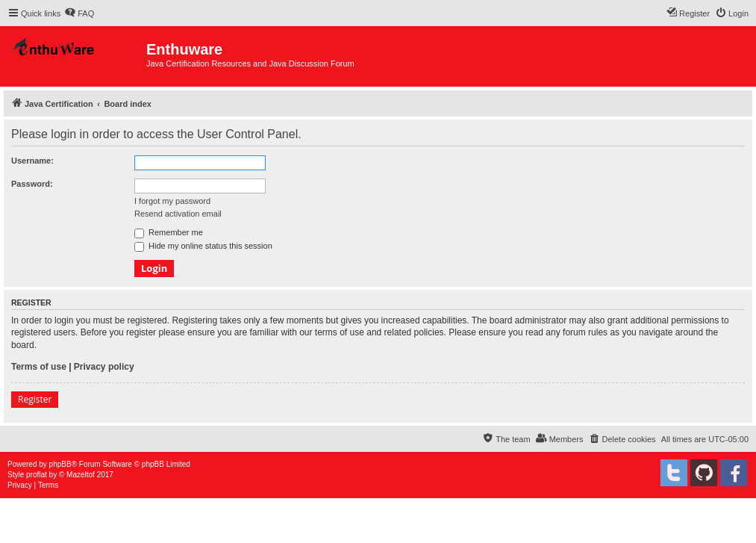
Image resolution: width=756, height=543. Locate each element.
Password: (32, 184)
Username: (32, 161)
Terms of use (39, 367)
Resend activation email (178, 214)
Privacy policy (104, 367)
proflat (37, 475)
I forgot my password (172, 201)
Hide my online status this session (203, 246)
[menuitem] (79, 13)
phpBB (60, 464)
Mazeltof (81, 475)
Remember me (169, 232)
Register (35, 399)
